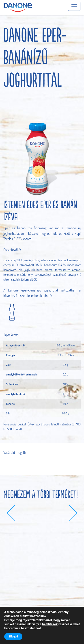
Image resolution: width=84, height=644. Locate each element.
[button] (15, 513)
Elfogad (13, 637)
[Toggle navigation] (74, 6)
